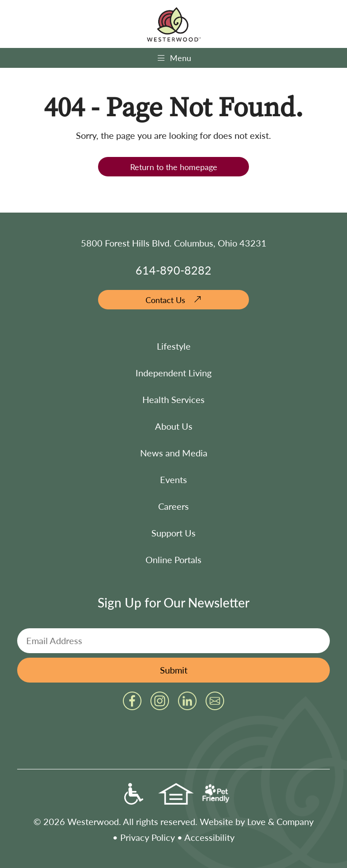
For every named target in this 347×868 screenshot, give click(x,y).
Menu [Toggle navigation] (174, 58)
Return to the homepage (174, 167)
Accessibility (209, 837)
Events (173, 479)
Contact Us (165, 300)
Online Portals (173, 560)
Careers (173, 506)
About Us (174, 426)
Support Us (173, 533)
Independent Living (173, 373)
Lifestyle (174, 346)
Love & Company (280, 821)
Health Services (173, 399)
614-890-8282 (173, 270)
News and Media (174, 453)
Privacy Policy (148, 837)
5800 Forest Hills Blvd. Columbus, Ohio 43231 (174, 243)
